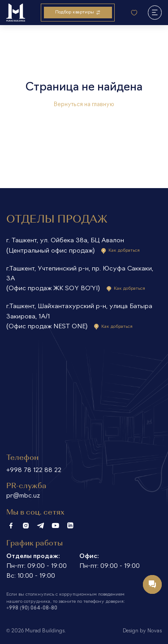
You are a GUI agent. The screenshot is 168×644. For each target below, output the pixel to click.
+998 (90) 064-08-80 (32, 608)
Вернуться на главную (84, 105)
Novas (155, 631)
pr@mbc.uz (23, 496)
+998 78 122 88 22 (34, 470)
